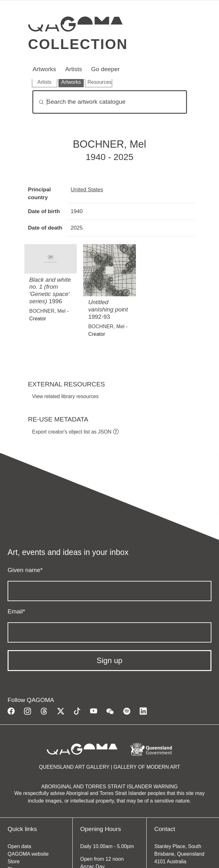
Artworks (44, 69)
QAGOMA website (28, 854)
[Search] (110, 102)
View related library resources (65, 396)
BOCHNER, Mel (48, 311)
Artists (73, 69)
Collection (78, 44)
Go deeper (105, 69)
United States (87, 189)
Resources (100, 82)
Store (14, 862)
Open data (19, 846)
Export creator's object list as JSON (72, 432)
